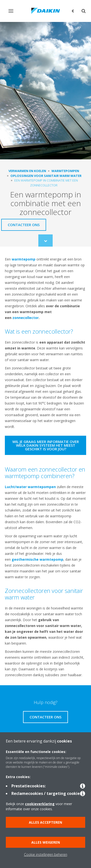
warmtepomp (24, 259)
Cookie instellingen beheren (46, 854)
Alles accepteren (45, 822)
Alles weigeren (46, 842)
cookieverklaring (40, 804)
